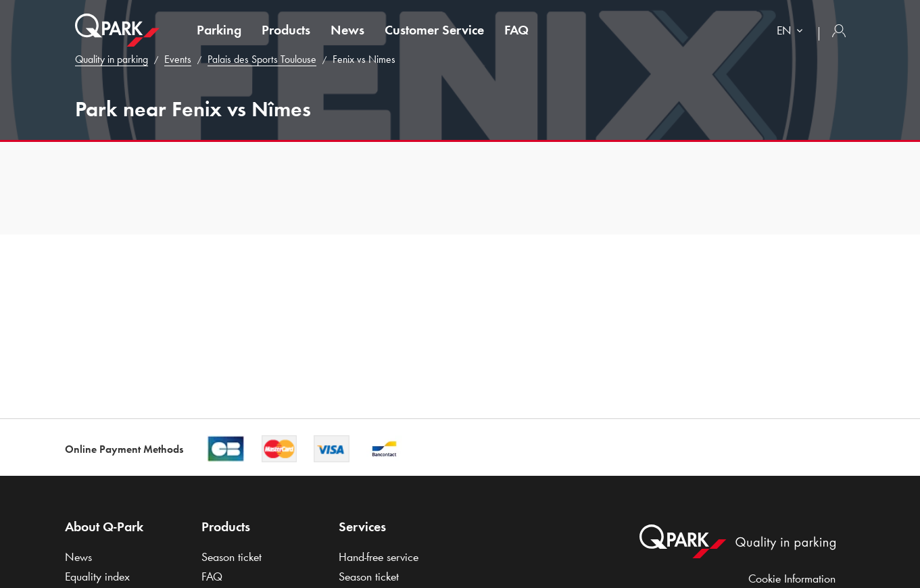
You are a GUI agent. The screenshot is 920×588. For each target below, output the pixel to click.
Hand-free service (379, 557)
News (347, 30)
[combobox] (793, 32)
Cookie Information (792, 579)
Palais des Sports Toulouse (262, 59)
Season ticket (232, 557)
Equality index (97, 577)
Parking (219, 30)
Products (286, 30)
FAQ (516, 30)
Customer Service (434, 30)
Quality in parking (112, 59)
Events (178, 59)
